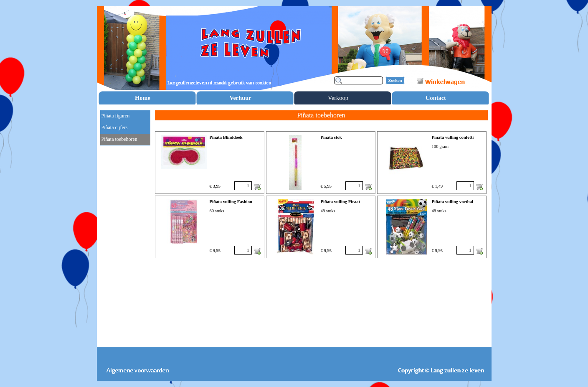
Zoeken (395, 80)
